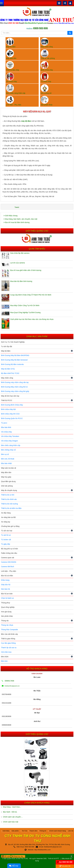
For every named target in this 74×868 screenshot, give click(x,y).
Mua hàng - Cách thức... (12, 807)
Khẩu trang (5, 580)
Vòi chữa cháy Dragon (9, 441)
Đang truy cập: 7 (18, 856)
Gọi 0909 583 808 (66, 862)
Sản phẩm (15, 831)
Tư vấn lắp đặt (7, 346)
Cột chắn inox (6, 652)
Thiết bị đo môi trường (9, 504)
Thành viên (33, 831)
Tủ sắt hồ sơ (6, 535)
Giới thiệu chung (11, 216)
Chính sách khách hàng (58, 831)
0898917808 (8, 681)
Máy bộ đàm (6, 351)
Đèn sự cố (5, 454)
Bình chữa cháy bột (8, 409)
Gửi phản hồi (65, 866)
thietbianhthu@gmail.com (11, 686)
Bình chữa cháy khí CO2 (10, 414)
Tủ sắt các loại (7, 531)
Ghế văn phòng (7, 486)
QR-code (6, 856)
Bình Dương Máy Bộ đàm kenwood (14, 360)
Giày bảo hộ (6, 585)
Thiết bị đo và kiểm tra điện (11, 508)
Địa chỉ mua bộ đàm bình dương (17, 222)
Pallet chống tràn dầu (9, 553)
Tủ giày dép (6, 544)
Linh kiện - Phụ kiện (9, 571)
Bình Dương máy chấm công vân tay (15, 382)
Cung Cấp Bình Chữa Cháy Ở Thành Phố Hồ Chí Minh (31, 295)
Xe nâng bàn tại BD (8, 517)
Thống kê (43, 831)
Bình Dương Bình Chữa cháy (12, 405)
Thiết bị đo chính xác (9, 499)
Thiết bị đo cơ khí (8, 495)
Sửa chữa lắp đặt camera (20, 253)
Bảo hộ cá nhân (7, 576)
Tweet (17, 207)
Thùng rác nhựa (7, 625)
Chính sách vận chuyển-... (13, 817)
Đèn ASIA (5, 657)
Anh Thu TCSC (23, 859)
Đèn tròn (4, 661)
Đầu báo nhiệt (6, 463)
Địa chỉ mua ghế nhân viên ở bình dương (26, 270)
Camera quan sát (8, 558)
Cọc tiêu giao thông (8, 643)
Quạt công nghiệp (8, 607)
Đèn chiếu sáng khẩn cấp (11, 445)
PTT (57, 859)
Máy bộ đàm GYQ (8, 369)
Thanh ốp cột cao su (9, 648)
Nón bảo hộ (5, 589)
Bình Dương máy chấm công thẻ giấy (15, 391)
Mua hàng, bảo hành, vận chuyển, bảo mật (20, 219)
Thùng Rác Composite (9, 630)
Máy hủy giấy (6, 477)
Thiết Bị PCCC (7, 400)
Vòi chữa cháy (6, 432)
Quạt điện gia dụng (8, 481)
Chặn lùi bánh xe (7, 598)
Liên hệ (71, 831)
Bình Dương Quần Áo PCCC (12, 418)
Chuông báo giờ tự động (10, 526)
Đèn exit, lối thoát (8, 459)
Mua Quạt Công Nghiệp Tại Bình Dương (25, 312)
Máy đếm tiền (6, 472)
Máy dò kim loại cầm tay (10, 396)
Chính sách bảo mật (11, 822)
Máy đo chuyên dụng (9, 490)
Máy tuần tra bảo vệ (9, 468)
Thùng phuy (6, 603)
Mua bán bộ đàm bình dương (21, 281)
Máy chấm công (7, 378)
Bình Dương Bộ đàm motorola (12, 364)
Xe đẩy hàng (6, 513)
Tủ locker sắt (6, 540)
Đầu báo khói (6, 427)
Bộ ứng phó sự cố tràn (10, 549)
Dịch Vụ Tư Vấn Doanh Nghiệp (13, 342)
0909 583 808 (40, 28)
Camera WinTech (8, 567)
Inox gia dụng (6, 612)
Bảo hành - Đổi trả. (10, 812)
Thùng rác (5, 621)
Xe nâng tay (6, 522)
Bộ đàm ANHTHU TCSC (10, 373)
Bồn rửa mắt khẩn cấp (9, 634)
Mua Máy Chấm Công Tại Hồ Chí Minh (25, 305)
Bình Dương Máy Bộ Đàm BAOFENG (15, 355)
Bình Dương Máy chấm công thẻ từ (14, 387)
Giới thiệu (6, 831)
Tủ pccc (4, 423)
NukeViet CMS (42, 859)
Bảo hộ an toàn (7, 594)
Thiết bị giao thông (8, 639)
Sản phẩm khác (7, 616)
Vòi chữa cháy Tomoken (10, 436)
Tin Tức (25, 831)
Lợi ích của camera (18, 263)
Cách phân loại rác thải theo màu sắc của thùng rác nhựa (32, 319)
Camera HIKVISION (9, 562)
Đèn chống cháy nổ (8, 450)
